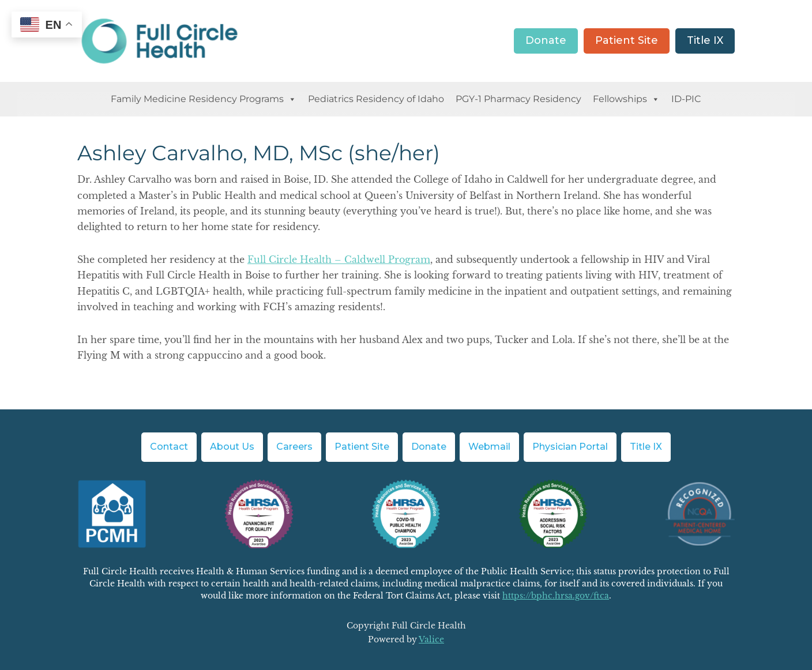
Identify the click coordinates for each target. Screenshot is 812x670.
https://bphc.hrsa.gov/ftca (556, 596)
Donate (546, 40)
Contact (169, 447)
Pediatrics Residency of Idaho (376, 99)
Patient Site (627, 40)
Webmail (489, 447)
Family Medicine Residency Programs (204, 99)
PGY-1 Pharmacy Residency (518, 99)
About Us (232, 447)
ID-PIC (686, 99)
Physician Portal (570, 447)
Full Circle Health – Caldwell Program (339, 259)
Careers (294, 447)
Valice (431, 639)
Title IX (705, 40)
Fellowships (626, 99)
